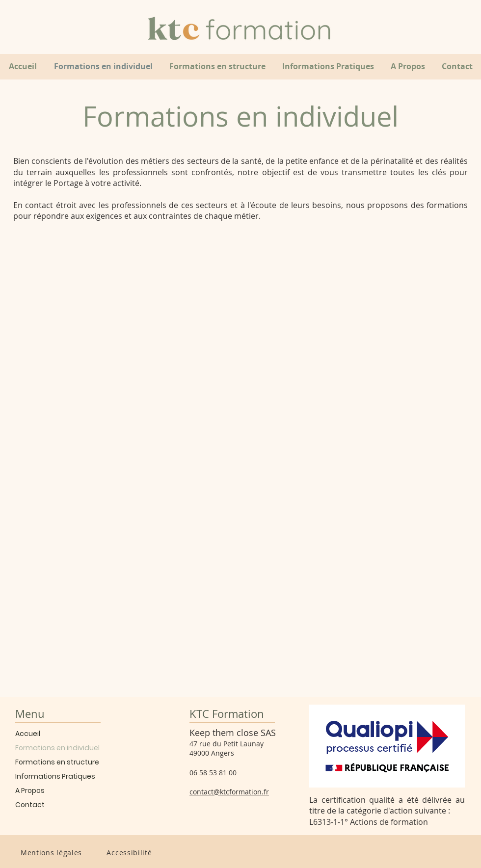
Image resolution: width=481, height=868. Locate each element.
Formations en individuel (57, 748)
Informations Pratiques (55, 776)
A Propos (30, 790)
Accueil (28, 734)
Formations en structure (57, 762)
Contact (30, 805)
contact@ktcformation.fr (229, 792)
